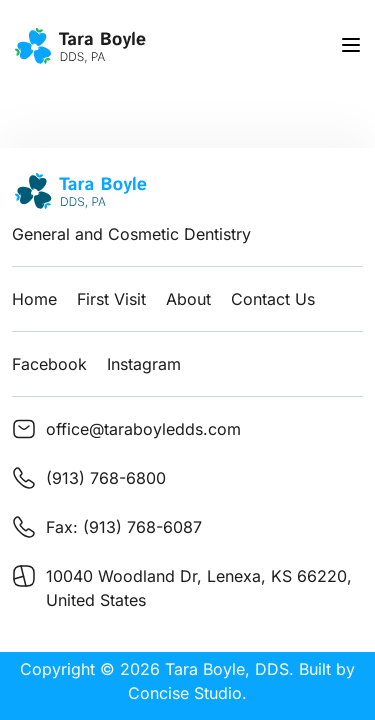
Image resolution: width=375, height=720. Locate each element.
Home (34, 299)
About (188, 299)
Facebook (49, 364)
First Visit (111, 299)
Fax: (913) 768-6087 (124, 527)
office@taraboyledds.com (143, 429)
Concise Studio (185, 693)
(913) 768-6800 (106, 478)
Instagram (144, 364)
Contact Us (273, 299)
